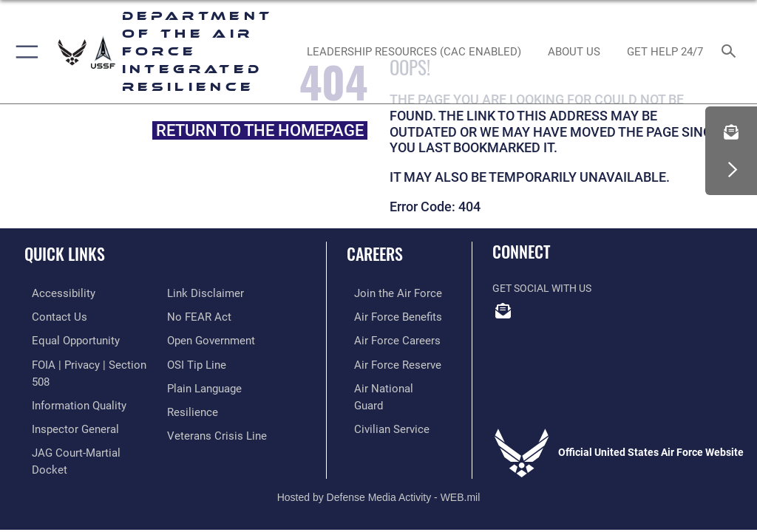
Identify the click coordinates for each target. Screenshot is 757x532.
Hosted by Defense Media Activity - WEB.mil (379, 463)
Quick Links (65, 253)
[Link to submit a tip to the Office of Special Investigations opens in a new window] (194, 361)
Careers (375, 253)
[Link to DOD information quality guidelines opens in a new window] (69, 384)
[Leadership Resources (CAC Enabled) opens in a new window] (414, 52)
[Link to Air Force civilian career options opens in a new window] (380, 407)
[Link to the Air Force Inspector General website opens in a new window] (65, 407)
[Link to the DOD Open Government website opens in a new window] (209, 339)
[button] (24, 52)
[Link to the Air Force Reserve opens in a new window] (386, 361)
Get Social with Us (542, 289)
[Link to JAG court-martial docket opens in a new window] (83, 429)
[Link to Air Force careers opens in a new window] (386, 339)
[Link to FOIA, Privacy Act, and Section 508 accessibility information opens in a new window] (86, 361)
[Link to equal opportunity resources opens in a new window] (66, 339)
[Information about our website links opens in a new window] (201, 293)
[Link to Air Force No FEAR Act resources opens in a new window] (196, 316)
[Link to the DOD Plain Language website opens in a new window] (203, 384)
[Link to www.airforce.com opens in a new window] (387, 293)
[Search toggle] (731, 52)
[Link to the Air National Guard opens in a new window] (389, 384)
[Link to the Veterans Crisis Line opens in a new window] (212, 429)
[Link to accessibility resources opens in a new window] (52, 293)
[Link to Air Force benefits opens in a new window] (387, 316)
